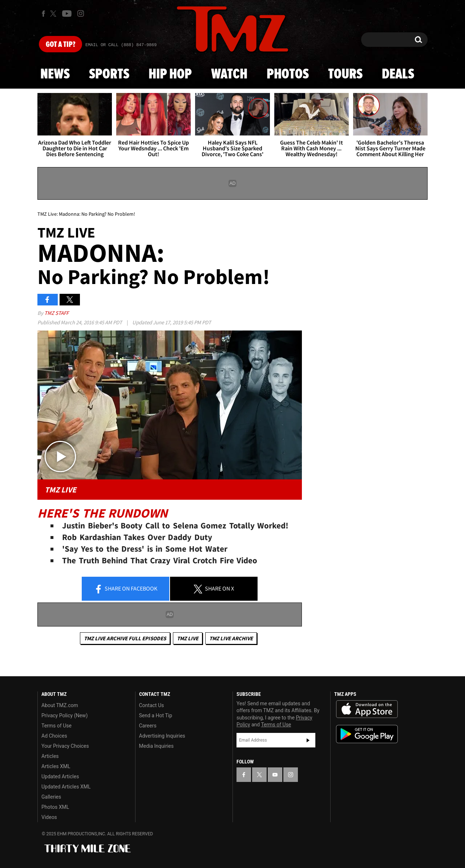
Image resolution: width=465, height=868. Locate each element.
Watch (229, 74)
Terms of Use (56, 726)
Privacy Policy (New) (64, 715)
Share (126, 589)
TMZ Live (188, 638)
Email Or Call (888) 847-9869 (121, 45)
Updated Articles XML (66, 787)
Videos (49, 817)
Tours (345, 74)
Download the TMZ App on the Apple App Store (367, 709)
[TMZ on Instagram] (81, 13)
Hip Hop (170, 74)
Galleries (51, 797)
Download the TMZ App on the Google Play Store (367, 734)
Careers (148, 726)
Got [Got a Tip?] (60, 45)
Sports (109, 74)
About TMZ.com (60, 705)
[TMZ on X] (54, 14)
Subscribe (308, 740)
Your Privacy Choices (65, 746)
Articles (50, 756)
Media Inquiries (156, 746)
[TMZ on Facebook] (43, 14)
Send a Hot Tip (156, 715)
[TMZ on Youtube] (67, 13)
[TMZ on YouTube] (275, 775)
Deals (398, 74)
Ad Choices (54, 736)
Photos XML (55, 807)
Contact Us (152, 705)
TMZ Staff (56, 313)
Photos (288, 74)
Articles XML (56, 766)
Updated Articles (60, 776)
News (55, 74)
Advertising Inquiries (162, 736)
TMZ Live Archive (231, 638)
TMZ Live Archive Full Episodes (125, 638)
